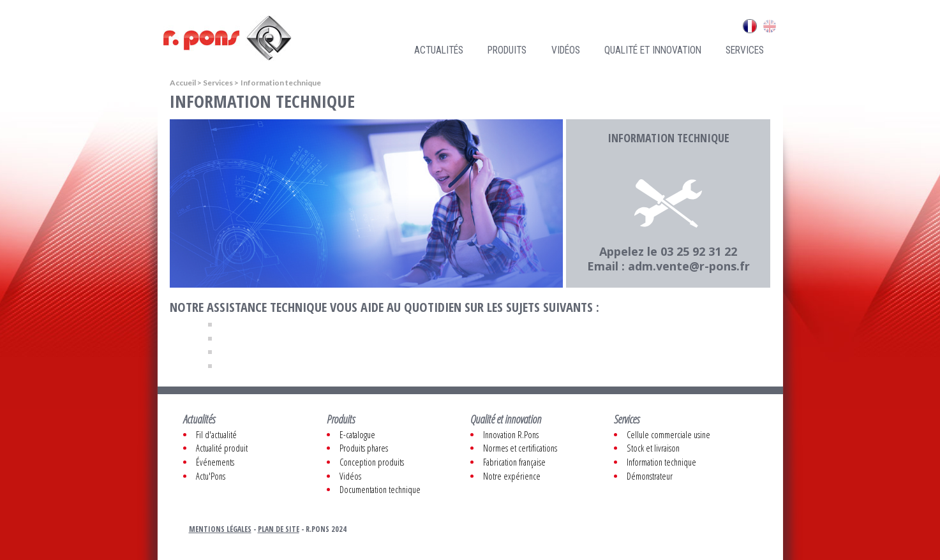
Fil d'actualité (216, 435)
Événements (215, 462)
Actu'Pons (211, 476)
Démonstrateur (650, 476)
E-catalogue (357, 435)
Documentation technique (380, 490)
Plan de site (279, 529)
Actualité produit (222, 448)
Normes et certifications (520, 448)
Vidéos (566, 50)
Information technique (661, 462)
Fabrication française (514, 462)
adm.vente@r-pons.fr (689, 266)
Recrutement (615, 26)
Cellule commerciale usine (668, 435)
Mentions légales (220, 529)
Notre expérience (512, 476)
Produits (507, 50)
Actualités (439, 50)
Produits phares (364, 448)
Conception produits (372, 462)
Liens (663, 26)
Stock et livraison (653, 448)
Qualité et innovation (653, 50)
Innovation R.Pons (511, 435)
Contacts (703, 26)
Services (745, 50)
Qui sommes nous (544, 26)
